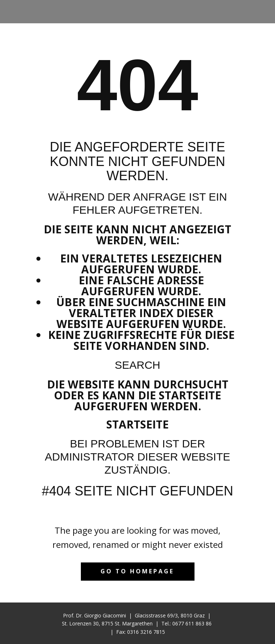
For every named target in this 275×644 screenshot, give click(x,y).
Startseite (137, 424)
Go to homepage (137, 571)
